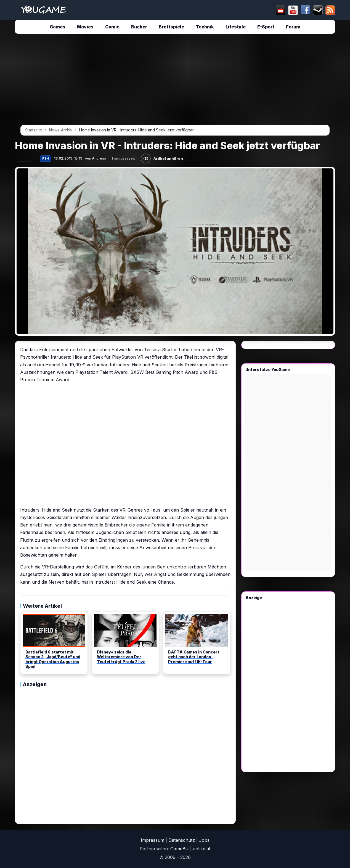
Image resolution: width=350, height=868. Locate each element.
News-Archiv (61, 130)
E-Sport (266, 27)
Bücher (139, 27)
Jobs (204, 840)
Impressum (153, 840)
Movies (85, 27)
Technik (205, 27)
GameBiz (180, 849)
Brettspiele (171, 27)
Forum (293, 27)
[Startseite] (43, 10)
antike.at (202, 849)
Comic (112, 27)
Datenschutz (182, 840)
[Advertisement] (175, 81)
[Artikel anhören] (146, 158)
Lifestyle (236, 27)
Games (58, 27)
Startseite (34, 130)
